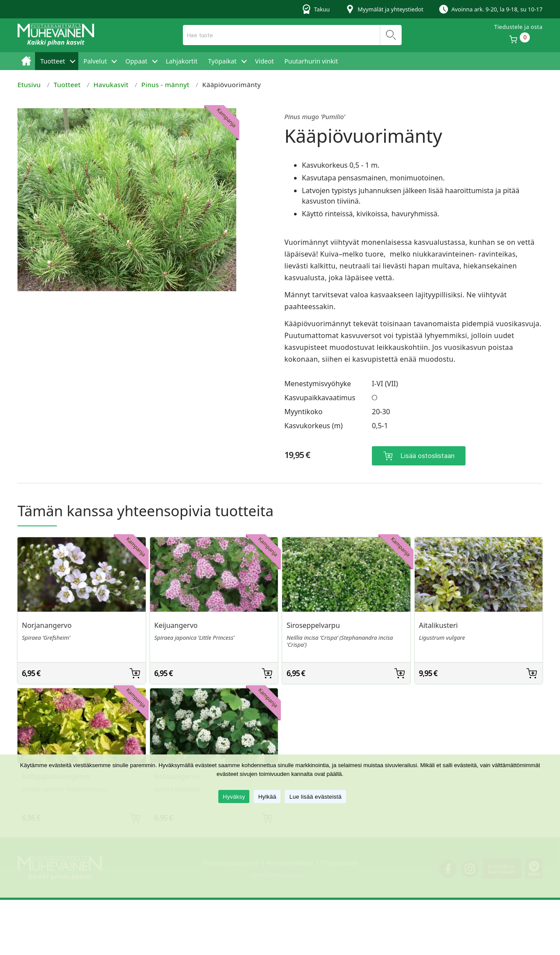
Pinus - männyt (165, 85)
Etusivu (26, 61)
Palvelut (95, 61)
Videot (264, 61)
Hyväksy (234, 797)
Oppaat (136, 61)
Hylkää (267, 797)
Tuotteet (53, 61)
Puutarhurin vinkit (311, 61)
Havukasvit (111, 85)
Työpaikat (222, 61)
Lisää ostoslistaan (427, 454)
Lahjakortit (182, 61)
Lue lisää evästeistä (315, 797)
